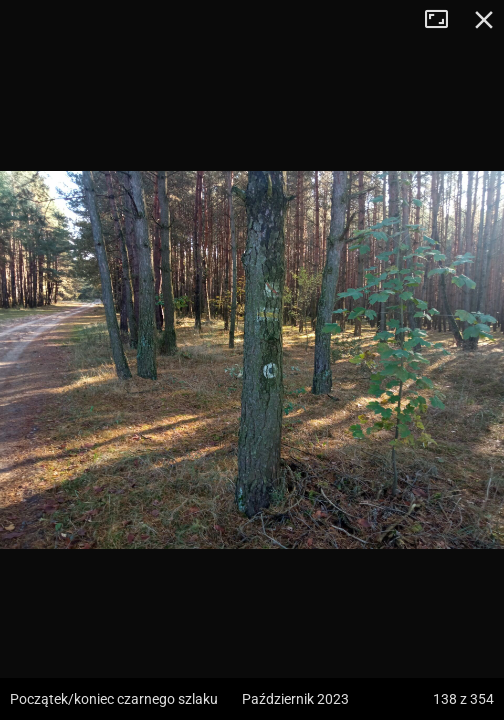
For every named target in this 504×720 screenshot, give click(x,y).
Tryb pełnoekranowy (444, 20)
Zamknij (484, 20)
